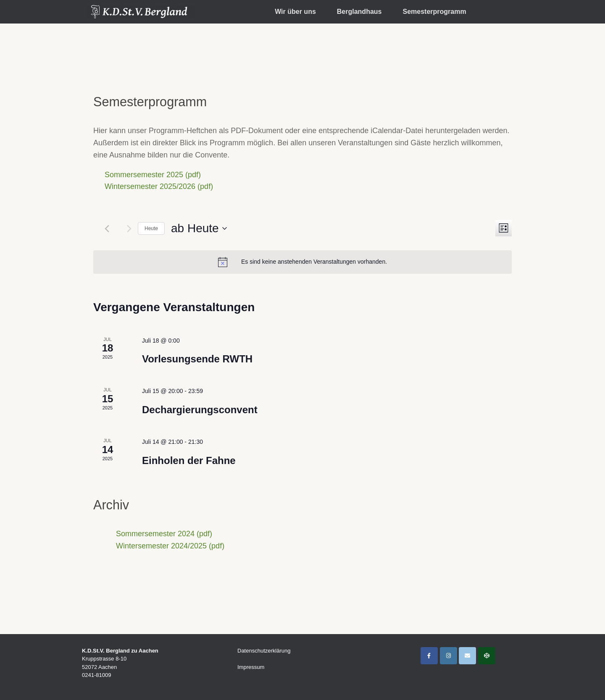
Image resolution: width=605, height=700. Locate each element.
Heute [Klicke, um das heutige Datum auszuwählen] (151, 228)
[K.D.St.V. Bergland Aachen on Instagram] (448, 656)
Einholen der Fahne (189, 460)
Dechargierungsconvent (200, 410)
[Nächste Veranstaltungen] (129, 229)
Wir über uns (295, 12)
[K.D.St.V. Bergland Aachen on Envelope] (467, 656)
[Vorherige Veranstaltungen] (107, 229)
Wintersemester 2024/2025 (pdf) (170, 546)
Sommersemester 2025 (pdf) (153, 175)
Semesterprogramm (434, 12)
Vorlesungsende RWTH (197, 359)
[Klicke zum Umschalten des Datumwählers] (199, 228)
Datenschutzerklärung (264, 651)
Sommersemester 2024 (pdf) (164, 534)
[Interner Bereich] (487, 656)
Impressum (251, 667)
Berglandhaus (359, 12)
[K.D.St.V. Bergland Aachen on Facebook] (429, 656)
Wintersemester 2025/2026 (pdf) (159, 186)
